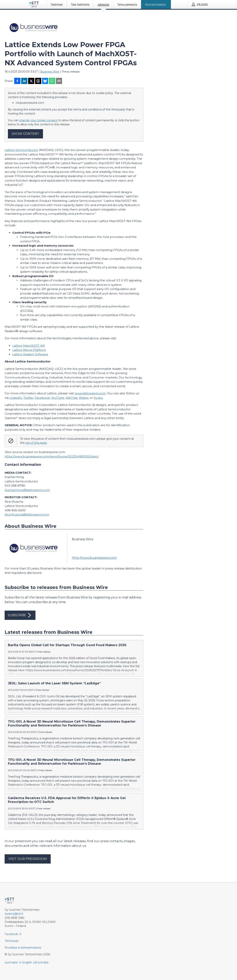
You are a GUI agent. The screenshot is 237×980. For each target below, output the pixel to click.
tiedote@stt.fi (14, 914)
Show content (25, 134)
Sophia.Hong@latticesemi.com (27, 490)
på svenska (41, 962)
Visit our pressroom (28, 859)
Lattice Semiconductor (21, 150)
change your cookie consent (38, 120)
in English (26, 962)
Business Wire (50, 72)
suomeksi (11, 962)
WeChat (71, 398)
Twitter (28, 398)
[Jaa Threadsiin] (38, 81)
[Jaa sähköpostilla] (59, 81)
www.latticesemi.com (90, 393)
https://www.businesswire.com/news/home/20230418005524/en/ (52, 456)
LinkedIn (16, 398)
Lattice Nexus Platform (29, 350)
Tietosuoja (11, 941)
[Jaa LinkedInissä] (24, 81)
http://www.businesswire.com (94, 558)
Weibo (84, 398)
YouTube (58, 398)
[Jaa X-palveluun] (31, 81)
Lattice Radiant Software (30, 354)
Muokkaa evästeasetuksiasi (23, 948)
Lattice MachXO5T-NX (29, 346)
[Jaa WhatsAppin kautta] (52, 81)
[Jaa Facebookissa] (17, 81)
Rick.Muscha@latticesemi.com (27, 515)
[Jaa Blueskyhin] (45, 81)
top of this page (36, 443)
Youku (98, 398)
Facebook (42, 398)
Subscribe (20, 615)
